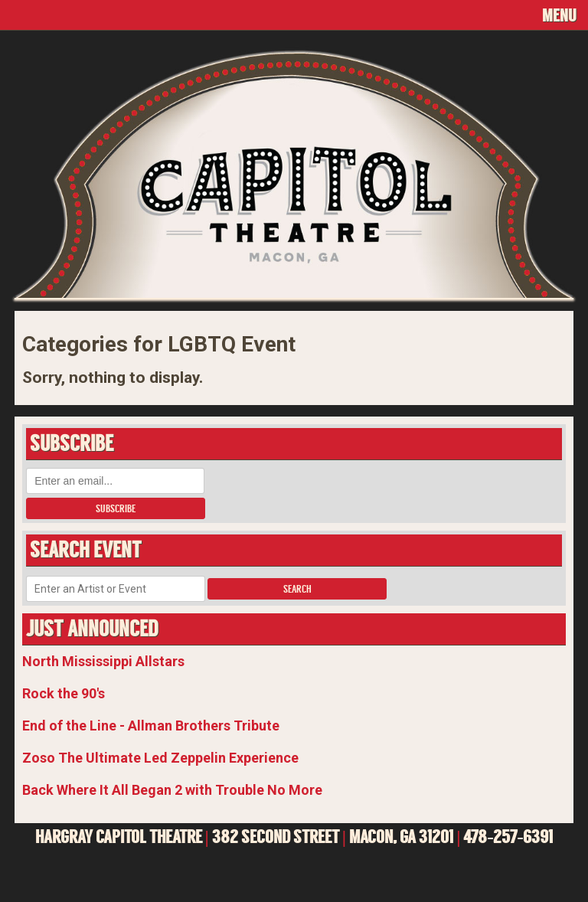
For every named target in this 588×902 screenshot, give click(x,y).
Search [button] (297, 589)
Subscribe (116, 508)
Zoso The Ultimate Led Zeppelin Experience (160, 758)
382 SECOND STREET (276, 837)
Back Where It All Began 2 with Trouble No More (172, 790)
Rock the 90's (64, 693)
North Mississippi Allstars (103, 661)
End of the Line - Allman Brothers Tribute (151, 726)
